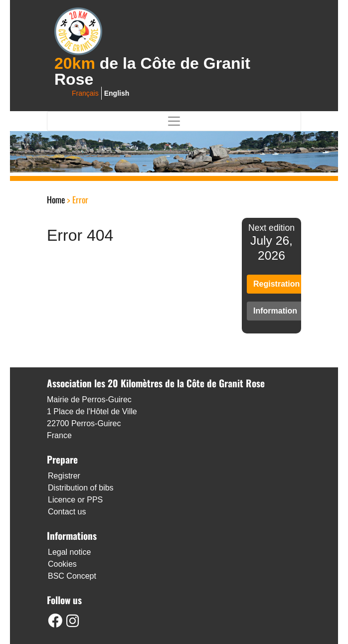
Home (56, 199)
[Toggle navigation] (174, 121)
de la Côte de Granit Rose (152, 71)
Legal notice (69, 552)
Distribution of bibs (81, 488)
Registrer (64, 476)
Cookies (62, 564)
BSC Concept (72, 576)
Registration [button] (276, 284)
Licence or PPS (75, 500)
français (85, 93)
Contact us (67, 512)
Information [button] (275, 311)
